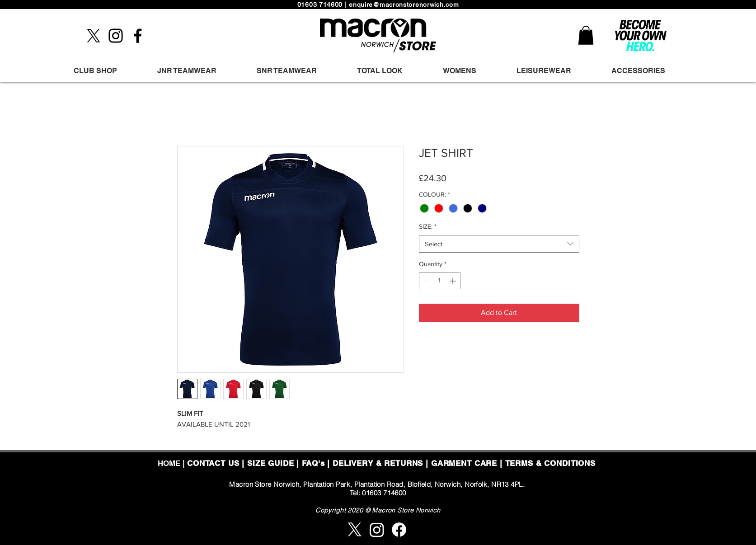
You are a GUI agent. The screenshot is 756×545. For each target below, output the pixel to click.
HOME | (172, 463)
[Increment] (453, 281)
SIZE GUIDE (271, 463)
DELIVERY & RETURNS (378, 463)
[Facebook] (138, 36)
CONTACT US (213, 463)
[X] (94, 36)
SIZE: (428, 226)
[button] (586, 35)
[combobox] (499, 244)
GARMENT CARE (464, 463)
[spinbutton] (440, 281)
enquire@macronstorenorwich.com (404, 5)
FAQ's (313, 463)
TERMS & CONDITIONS (550, 463)
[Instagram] (116, 36)
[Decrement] (426, 281)
